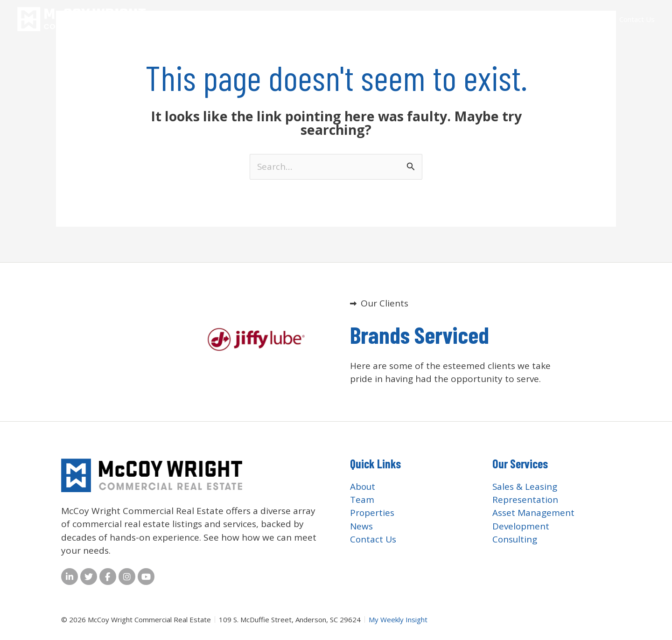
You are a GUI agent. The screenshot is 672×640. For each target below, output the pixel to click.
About (452, 19)
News (598, 19)
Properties (560, 19)
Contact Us (637, 19)
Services (517, 19)
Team (483, 19)
